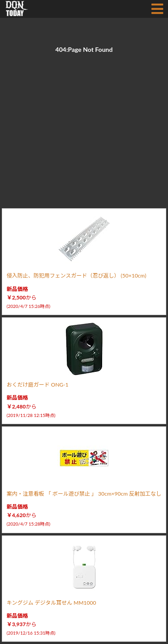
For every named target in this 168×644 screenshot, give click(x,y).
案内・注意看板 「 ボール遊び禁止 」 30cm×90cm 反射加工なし (84, 494)
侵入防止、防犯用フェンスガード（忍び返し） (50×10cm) (77, 276)
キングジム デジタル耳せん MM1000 (52, 603)
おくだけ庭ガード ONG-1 (38, 385)
